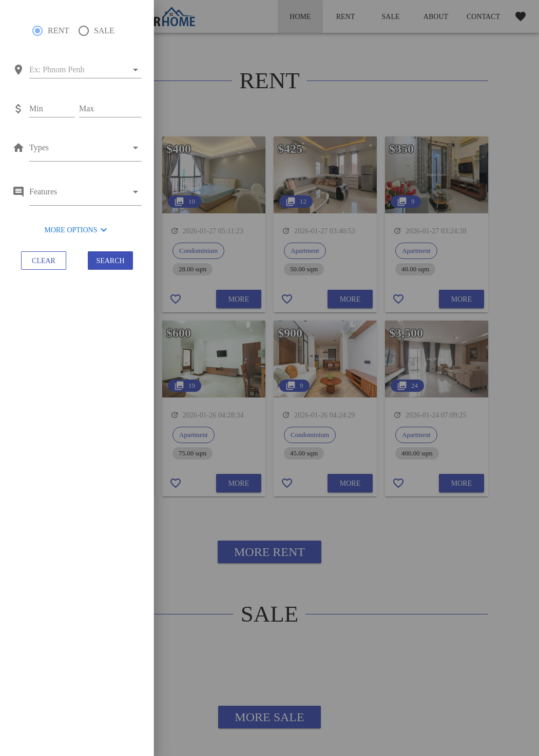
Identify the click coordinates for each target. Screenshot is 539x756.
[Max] (110, 109)
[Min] (52, 109)
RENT (59, 31)
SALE (104, 31)
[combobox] (78, 70)
